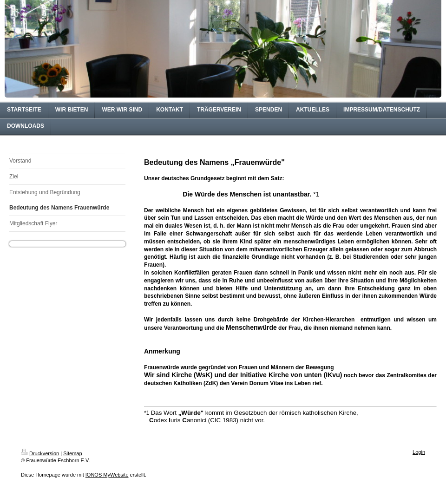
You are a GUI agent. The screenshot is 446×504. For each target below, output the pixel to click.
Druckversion (40, 453)
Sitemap (72, 453)
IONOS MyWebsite (107, 475)
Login (419, 452)
